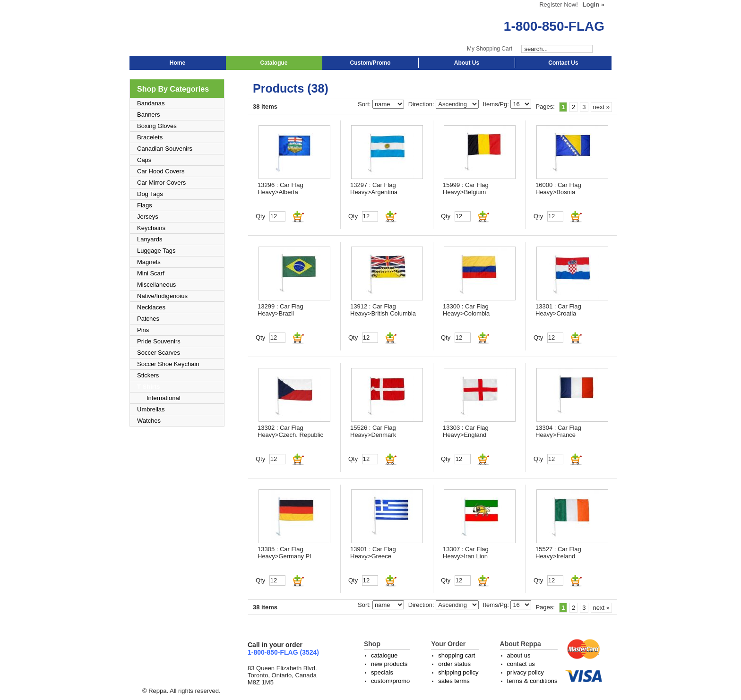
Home (177, 63)
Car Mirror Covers (161, 183)
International (164, 398)
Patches (148, 319)
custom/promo (390, 681)
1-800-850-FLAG (554, 26)
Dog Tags (150, 194)
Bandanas (151, 103)
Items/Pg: (497, 104)
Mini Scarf (151, 273)
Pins (143, 330)
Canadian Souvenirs (165, 149)
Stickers (148, 375)
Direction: (422, 104)
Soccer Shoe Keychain (168, 364)
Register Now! (559, 4)
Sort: (365, 104)
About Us (467, 63)
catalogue (384, 655)
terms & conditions (532, 681)
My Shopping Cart (490, 49)
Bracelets (150, 137)
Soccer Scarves (159, 353)
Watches (149, 421)
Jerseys (148, 217)
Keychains (151, 228)
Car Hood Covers (161, 171)
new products (389, 664)
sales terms (454, 681)
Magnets (149, 262)
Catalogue (274, 63)
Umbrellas (151, 409)
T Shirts (148, 387)
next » (601, 107)
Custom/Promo (370, 63)
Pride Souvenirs (159, 341)
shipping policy (458, 672)
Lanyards (150, 239)
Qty (260, 216)
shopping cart (457, 655)
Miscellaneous (156, 285)
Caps (144, 160)
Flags (145, 205)
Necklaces (151, 307)
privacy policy (526, 672)
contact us (521, 664)
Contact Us (563, 63)
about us (519, 655)
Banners (148, 115)
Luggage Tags (156, 251)
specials (382, 672)
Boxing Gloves (157, 126)
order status (454, 664)
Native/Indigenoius (162, 296)
